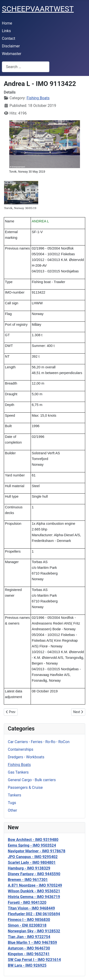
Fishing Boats (19, 765)
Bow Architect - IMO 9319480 (33, 840)
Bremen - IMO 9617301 (28, 880)
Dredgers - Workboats (26, 757)
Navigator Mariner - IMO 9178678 (37, 851)
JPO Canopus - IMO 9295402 (33, 857)
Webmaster (12, 54)
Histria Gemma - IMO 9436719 (34, 897)
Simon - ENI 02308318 (27, 925)
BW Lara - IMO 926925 (27, 965)
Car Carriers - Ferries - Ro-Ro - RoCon (39, 742)
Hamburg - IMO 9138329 (29, 868)
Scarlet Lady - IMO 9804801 (32, 862)
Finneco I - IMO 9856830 (29, 920)
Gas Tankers (18, 772)
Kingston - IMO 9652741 (29, 954)
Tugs (12, 803)
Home (7, 23)
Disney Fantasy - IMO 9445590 (34, 874)
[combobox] (26, 67)
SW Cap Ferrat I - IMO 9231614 (34, 960)
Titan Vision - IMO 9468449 (31, 908)
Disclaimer (11, 46)
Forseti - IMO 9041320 (27, 902)
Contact (9, 38)
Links (6, 31)
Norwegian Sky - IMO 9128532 (34, 931)
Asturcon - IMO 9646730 (29, 948)
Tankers (14, 795)
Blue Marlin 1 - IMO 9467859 (32, 942)
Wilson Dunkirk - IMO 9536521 (34, 891)
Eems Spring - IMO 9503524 (32, 845)
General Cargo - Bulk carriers (32, 780)
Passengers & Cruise (25, 787)
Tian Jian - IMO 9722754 (29, 937)
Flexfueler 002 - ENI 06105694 (34, 914)
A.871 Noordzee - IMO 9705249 (35, 885)
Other (12, 810)
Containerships (21, 749)
